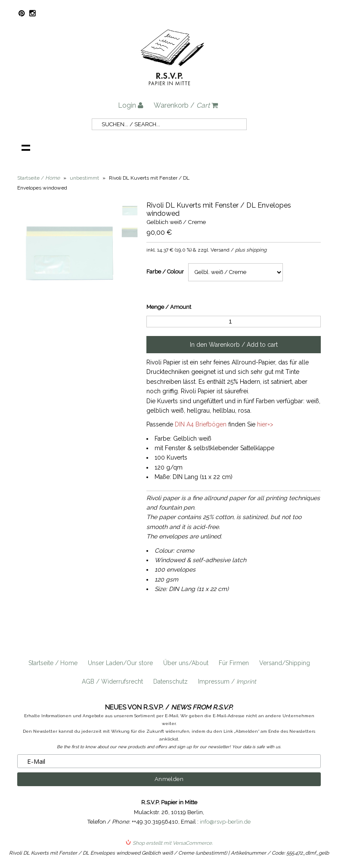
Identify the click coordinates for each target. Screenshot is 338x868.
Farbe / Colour (165, 272)
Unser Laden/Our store (120, 663)
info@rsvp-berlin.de (225, 822)
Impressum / (227, 681)
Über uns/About (186, 663)
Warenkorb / (186, 105)
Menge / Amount (169, 307)
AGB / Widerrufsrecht (112, 681)
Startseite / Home (53, 663)
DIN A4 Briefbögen (201, 424)
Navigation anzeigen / (26, 147)
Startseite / (39, 178)
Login (131, 105)
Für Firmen (234, 663)
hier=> (265, 424)
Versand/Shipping (285, 663)
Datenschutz (171, 681)
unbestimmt (84, 178)
